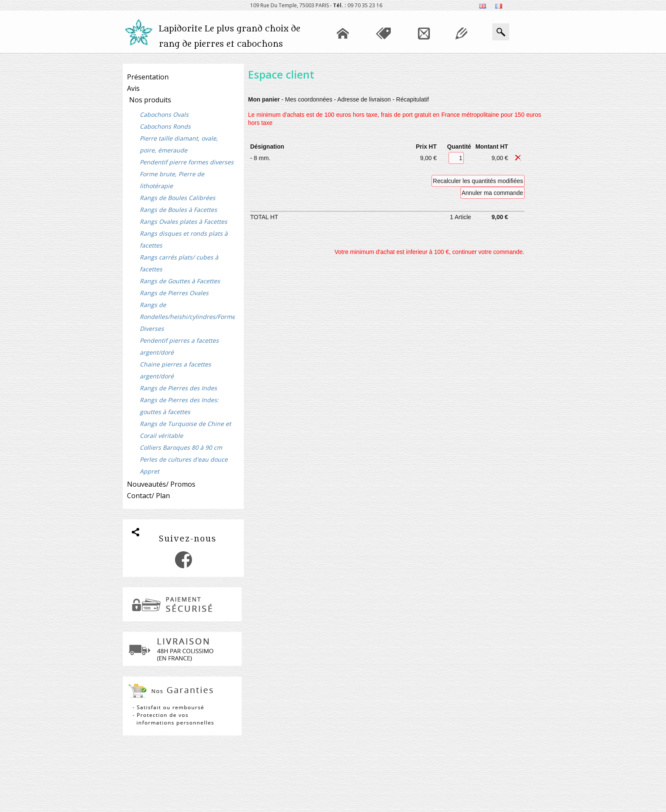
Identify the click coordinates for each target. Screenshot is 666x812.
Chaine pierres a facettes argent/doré (175, 370)
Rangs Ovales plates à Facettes (183, 221)
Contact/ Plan (148, 496)
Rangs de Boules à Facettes (178, 210)
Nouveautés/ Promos (161, 484)
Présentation (148, 77)
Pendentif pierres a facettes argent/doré (179, 346)
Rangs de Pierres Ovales (174, 293)
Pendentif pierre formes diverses (187, 162)
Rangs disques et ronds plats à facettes (184, 239)
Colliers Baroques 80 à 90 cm (181, 447)
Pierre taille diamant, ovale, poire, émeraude (179, 144)
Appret (150, 471)
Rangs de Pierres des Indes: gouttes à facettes (179, 406)
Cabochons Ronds (165, 126)
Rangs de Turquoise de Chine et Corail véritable (185, 430)
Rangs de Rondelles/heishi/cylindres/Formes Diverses (187, 317)
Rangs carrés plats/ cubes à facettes (179, 263)
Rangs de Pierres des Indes (178, 388)
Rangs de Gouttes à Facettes (180, 281)
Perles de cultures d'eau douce (184, 459)
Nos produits (150, 100)
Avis (133, 88)
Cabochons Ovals (164, 114)
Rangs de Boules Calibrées (178, 198)
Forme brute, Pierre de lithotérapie (172, 180)
